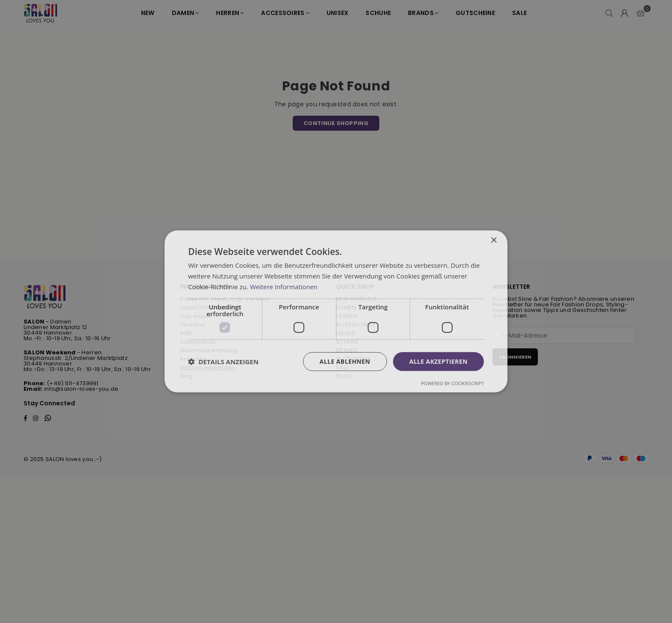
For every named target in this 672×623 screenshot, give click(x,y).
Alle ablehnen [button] (345, 361)
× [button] (493, 241)
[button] (223, 362)
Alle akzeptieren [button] (438, 361)
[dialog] (336, 311)
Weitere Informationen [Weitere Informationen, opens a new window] (284, 287)
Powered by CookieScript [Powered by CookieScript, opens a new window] (452, 383)
